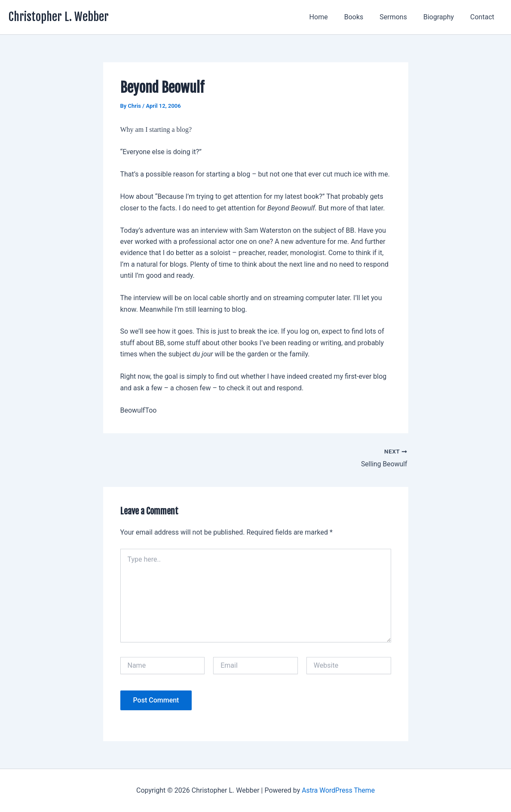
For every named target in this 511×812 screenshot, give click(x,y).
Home (330, 17)
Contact (483, 17)
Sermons (400, 17)
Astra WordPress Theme (338, 790)
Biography (442, 17)
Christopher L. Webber (59, 17)
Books (363, 17)
